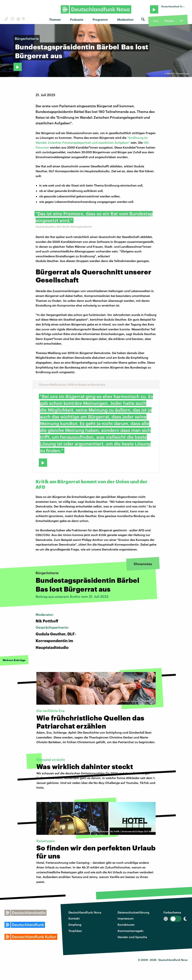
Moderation (125, 19)
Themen (55, 19)
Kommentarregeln (130, 931)
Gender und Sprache (132, 937)
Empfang (75, 925)
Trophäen (75, 931)
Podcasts (77, 19)
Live (156, 21)
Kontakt (74, 918)
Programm (100, 19)
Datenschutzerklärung (133, 912)
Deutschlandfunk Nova (85, 912)
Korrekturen (126, 925)
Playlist (169, 21)
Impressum (126, 918)
